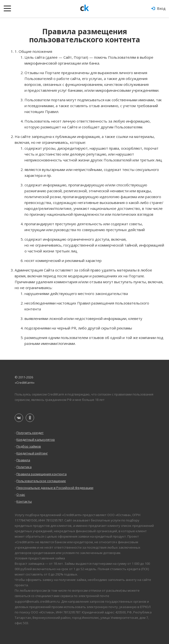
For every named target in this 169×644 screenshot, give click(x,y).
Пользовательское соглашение (41, 481)
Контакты (24, 501)
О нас (21, 495)
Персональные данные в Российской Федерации (55, 488)
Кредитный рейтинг (32, 453)
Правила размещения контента (42, 474)
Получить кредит (30, 433)
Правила (23, 460)
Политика (24, 467)
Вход (158, 8)
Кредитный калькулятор (36, 440)
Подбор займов (29, 446)
